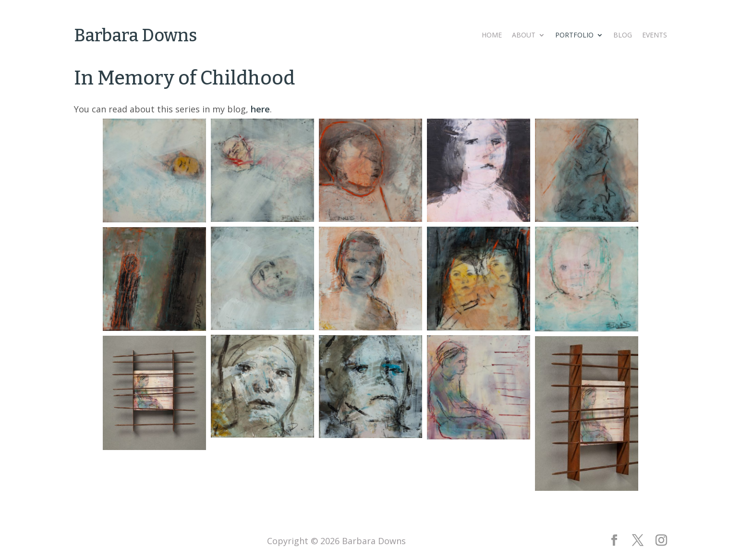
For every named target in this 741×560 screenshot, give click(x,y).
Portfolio (574, 36)
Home (492, 36)
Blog (623, 36)
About (524, 36)
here (260, 109)
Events (655, 36)
